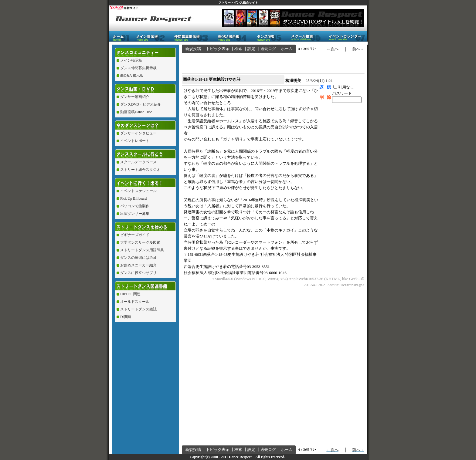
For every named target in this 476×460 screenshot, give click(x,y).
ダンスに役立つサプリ (138, 273)
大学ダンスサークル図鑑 (140, 242)
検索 (238, 49)
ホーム (287, 49)
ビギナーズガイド (135, 235)
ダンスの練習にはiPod (138, 258)
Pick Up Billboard (133, 198)
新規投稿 (193, 49)
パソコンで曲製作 (135, 206)
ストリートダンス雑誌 (138, 309)
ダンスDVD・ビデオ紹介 (141, 104)
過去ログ (268, 49)
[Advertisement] (253, 62)
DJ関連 (126, 317)
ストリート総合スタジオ (140, 170)
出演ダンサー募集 (135, 214)
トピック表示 (218, 49)
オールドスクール (135, 302)
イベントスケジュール (138, 191)
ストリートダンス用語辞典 (142, 250)
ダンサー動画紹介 (135, 97)
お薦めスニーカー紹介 (138, 265)
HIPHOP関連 (130, 294)
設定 (251, 49)
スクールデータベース (138, 162)
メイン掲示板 (131, 60)
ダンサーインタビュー (138, 133)
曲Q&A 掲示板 (132, 76)
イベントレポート (135, 141)
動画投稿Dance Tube (136, 112)
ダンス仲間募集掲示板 (138, 68)
